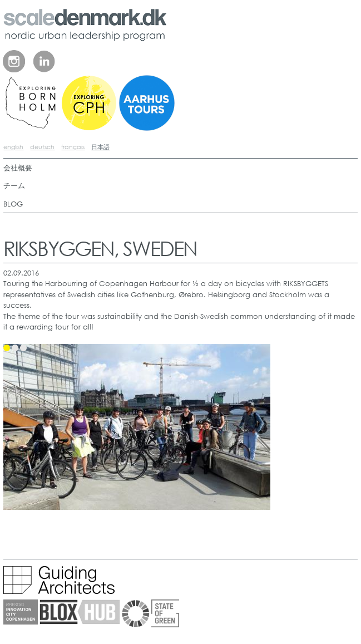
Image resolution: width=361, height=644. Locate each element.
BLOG (13, 204)
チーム (14, 186)
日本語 (100, 147)
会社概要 (18, 168)
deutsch (42, 147)
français (73, 147)
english (13, 147)
